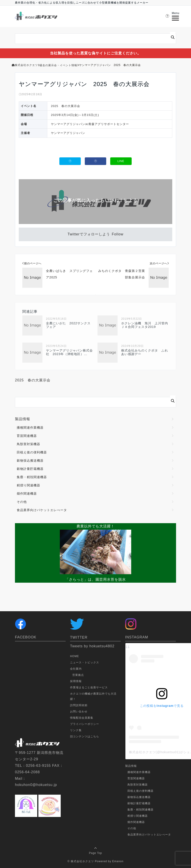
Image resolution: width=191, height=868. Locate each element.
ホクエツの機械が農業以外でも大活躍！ (93, 696)
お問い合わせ (79, 712)
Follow (118, 234)
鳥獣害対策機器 (28, 444)
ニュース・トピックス (85, 662)
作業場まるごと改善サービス (89, 687)
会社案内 (76, 669)
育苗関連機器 (27, 436)
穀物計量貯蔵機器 (30, 469)
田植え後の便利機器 (32, 452)
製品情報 (23, 419)
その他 (22, 502)
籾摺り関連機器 (28, 485)
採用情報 (76, 681)
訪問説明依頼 (79, 705)
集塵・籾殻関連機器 (32, 477)
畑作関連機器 (27, 494)
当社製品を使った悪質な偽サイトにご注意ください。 (95, 53)
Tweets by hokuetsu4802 (92, 646)
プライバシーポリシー (85, 724)
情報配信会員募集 (82, 718)
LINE (121, 161)
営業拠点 (78, 675)
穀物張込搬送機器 (30, 461)
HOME (75, 656)
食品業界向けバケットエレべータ (42, 510)
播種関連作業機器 (30, 428)
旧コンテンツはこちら (85, 736)
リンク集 (76, 730)
